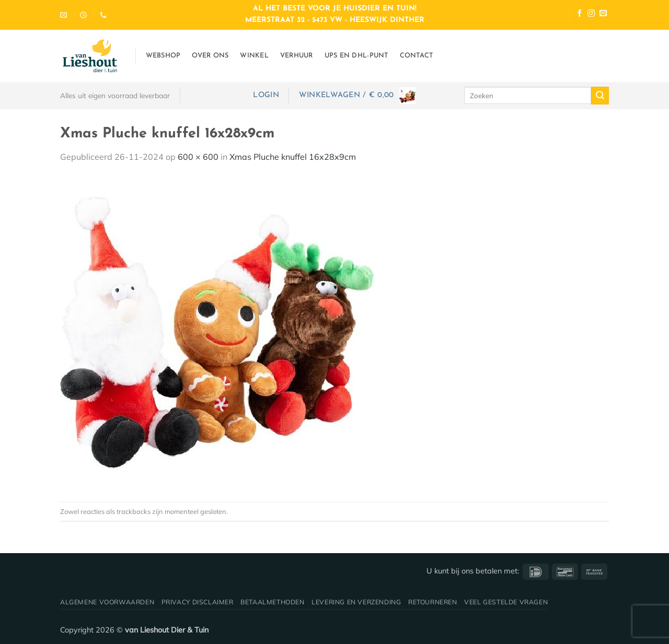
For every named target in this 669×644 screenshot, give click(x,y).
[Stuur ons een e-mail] (603, 14)
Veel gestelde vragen (506, 602)
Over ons (210, 56)
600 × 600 (198, 157)
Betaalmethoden (273, 602)
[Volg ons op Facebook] (580, 14)
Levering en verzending (356, 602)
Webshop (163, 56)
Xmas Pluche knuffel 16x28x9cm (293, 157)
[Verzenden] (600, 96)
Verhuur (297, 56)
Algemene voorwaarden (107, 602)
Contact (417, 56)
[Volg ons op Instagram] (591, 14)
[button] (266, 95)
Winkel (254, 56)
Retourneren (433, 602)
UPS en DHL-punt (356, 56)
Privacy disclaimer (198, 602)
